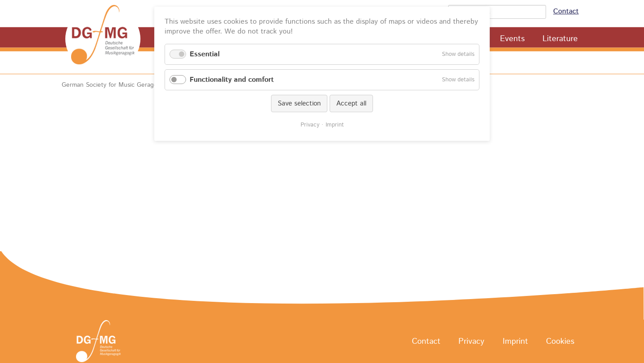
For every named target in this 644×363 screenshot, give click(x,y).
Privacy (471, 342)
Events (512, 39)
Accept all (351, 103)
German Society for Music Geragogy (113, 85)
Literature (560, 39)
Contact (566, 11)
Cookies (560, 342)
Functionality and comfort (232, 80)
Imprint (515, 342)
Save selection (299, 103)
